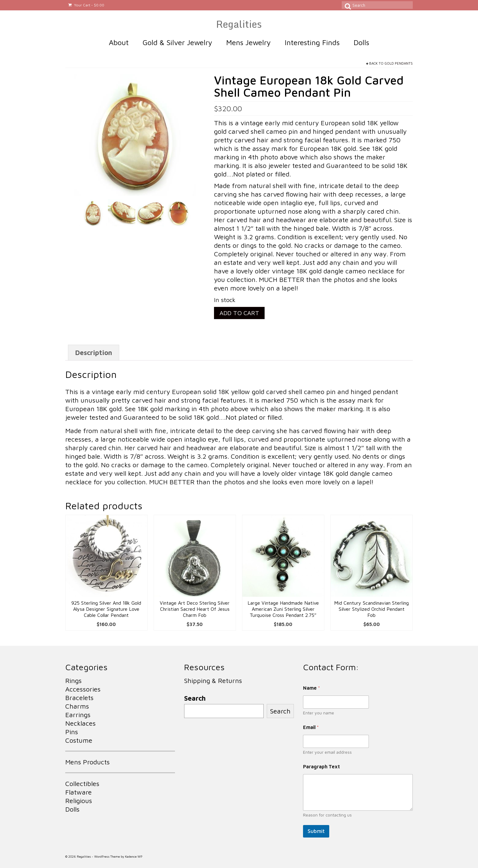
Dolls (72, 809)
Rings (73, 681)
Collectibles (82, 784)
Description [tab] (94, 353)
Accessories (83, 689)
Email (311, 727)
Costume (79, 740)
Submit (316, 831)
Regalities (239, 24)
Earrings (78, 715)
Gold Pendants (399, 63)
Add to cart (239, 313)
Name (312, 688)
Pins (72, 732)
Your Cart (86, 5)
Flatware (78, 792)
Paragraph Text (321, 767)
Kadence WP (134, 856)
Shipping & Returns (213, 681)
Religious (79, 801)
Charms (77, 706)
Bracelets (79, 698)
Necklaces (80, 723)
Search (195, 698)
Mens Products (87, 762)
